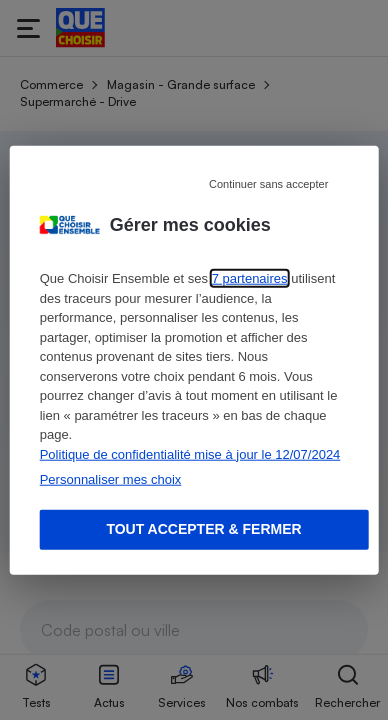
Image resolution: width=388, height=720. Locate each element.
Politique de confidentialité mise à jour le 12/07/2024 (190, 453)
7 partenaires (250, 278)
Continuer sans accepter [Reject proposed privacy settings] (268, 184)
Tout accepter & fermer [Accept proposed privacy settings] (203, 529)
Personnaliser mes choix (111, 479)
